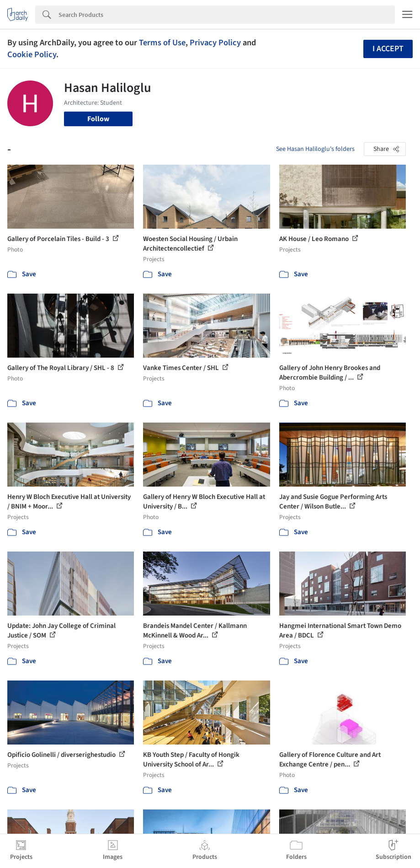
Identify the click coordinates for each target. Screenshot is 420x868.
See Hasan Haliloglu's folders (315, 149)
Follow (98, 119)
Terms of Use (162, 43)
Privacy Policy (215, 43)
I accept (388, 49)
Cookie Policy (32, 54)
